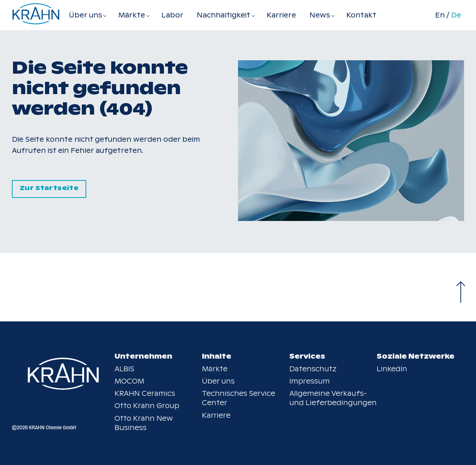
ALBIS (124, 369)
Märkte (215, 369)
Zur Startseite (49, 188)
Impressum (310, 381)
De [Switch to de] (456, 15)
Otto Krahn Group (147, 406)
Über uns (218, 381)
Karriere (281, 15)
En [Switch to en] (440, 15)
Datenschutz (313, 369)
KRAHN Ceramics (145, 393)
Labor (172, 15)
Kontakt (361, 15)
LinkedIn (392, 369)
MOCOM (129, 381)
